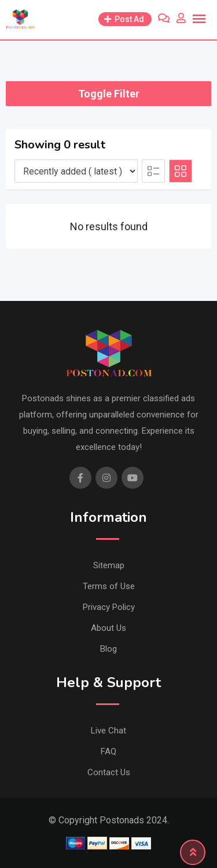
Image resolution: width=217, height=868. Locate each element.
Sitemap (109, 565)
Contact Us (109, 772)
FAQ (108, 751)
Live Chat (108, 731)
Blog (108, 649)
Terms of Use (109, 586)
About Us (108, 628)
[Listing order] (76, 171)
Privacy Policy (109, 607)
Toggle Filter (109, 94)
